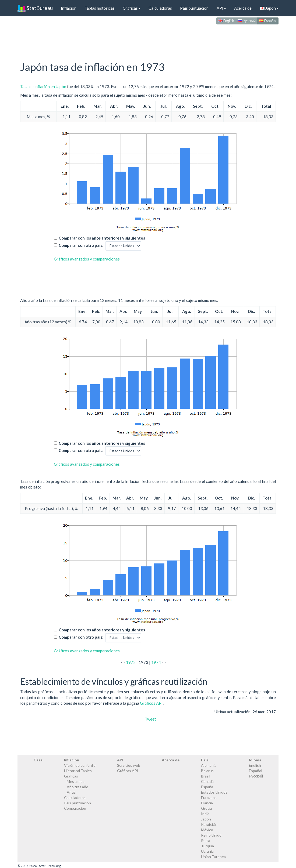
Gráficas (132, 8)
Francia (207, 803)
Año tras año (77, 787)
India (205, 814)
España (207, 787)
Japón (269, 8)
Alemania (209, 765)
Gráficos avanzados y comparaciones (87, 259)
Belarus (207, 771)
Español (268, 21)
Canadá (207, 781)
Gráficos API (151, 703)
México (207, 830)
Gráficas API (128, 771)
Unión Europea (213, 857)
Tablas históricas (100, 8)
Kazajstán (209, 824)
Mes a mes (76, 781)
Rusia (206, 840)
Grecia (207, 808)
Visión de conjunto (80, 765)
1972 (131, 662)
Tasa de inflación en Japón (43, 86)
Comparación (75, 808)
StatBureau (35, 8)
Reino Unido (211, 835)
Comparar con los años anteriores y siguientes (102, 238)
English (226, 21)
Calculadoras (160, 8)
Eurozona (209, 798)
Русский (247, 21)
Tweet (150, 719)
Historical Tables (78, 771)
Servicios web (129, 765)
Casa (38, 760)
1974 (156, 662)
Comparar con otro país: (81, 245)
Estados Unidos (214, 792)
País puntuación (194, 8)
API (221, 8)
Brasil (206, 776)
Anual (72, 792)
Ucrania (207, 851)
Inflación (69, 8)
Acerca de (243, 8)
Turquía (207, 846)
